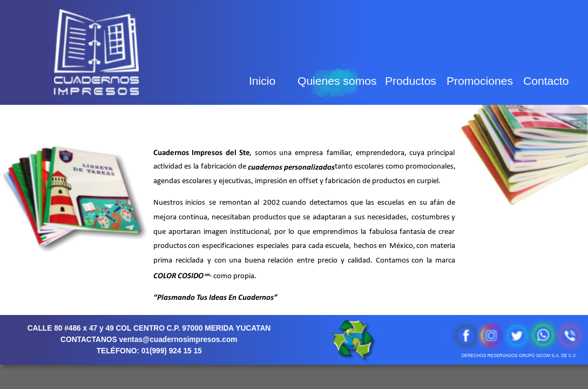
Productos (411, 81)
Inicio (262, 81)
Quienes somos (337, 81)
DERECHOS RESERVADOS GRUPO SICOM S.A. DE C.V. (519, 356)
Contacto (546, 81)
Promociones (480, 81)
